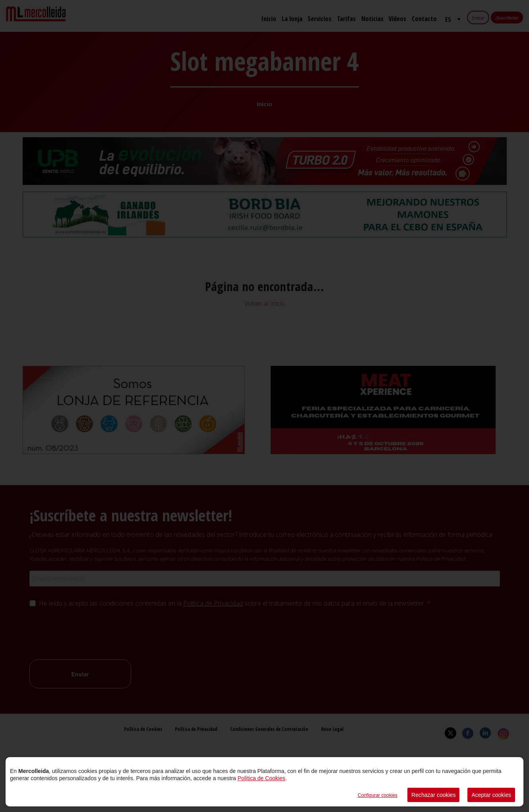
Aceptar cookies (491, 795)
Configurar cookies (378, 795)
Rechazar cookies (433, 795)
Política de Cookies (262, 778)
